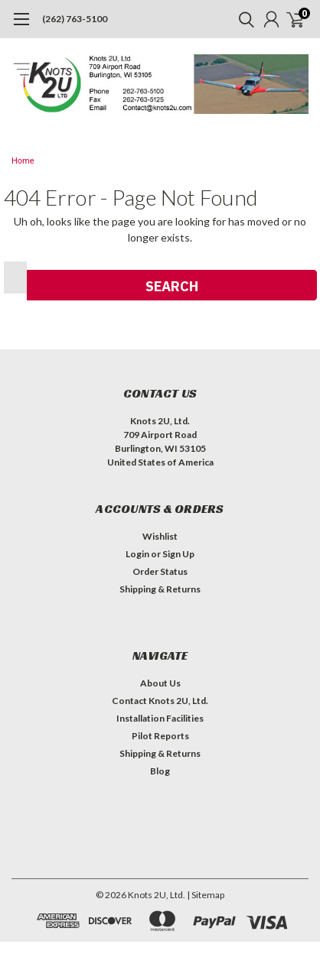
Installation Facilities (160, 718)
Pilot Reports (160, 736)
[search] (243, 19)
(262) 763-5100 (75, 19)
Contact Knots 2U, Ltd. (160, 701)
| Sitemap (206, 895)
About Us (160, 683)
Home (23, 161)
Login (137, 554)
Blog (160, 771)
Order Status (160, 571)
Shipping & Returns (160, 589)
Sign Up (178, 554)
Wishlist (160, 536)
